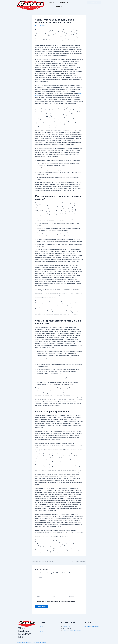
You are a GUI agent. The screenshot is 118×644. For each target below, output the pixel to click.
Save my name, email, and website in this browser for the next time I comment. (56, 602)
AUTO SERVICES (66, 3)
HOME (50, 3)
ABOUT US (56, 3)
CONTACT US (62, 6)
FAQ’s (54, 6)
